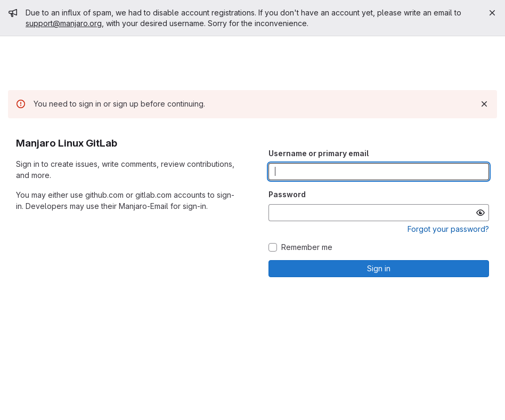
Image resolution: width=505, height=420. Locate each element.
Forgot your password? (448, 229)
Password (287, 194)
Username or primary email (319, 153)
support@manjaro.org (64, 23)
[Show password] (480, 213)
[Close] (492, 13)
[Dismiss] (484, 104)
